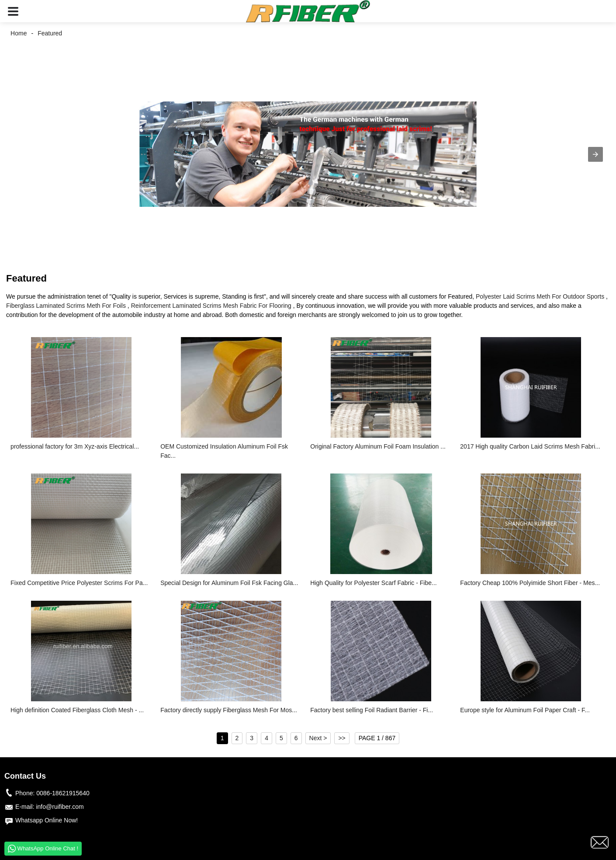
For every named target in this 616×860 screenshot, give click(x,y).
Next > (318, 738)
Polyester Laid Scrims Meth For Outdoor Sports (540, 296)
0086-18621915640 (63, 793)
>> (342, 738)
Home (19, 33)
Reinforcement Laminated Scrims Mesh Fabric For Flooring (211, 306)
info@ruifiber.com (60, 807)
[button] (13, 11)
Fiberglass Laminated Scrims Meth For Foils (66, 306)
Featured (50, 33)
